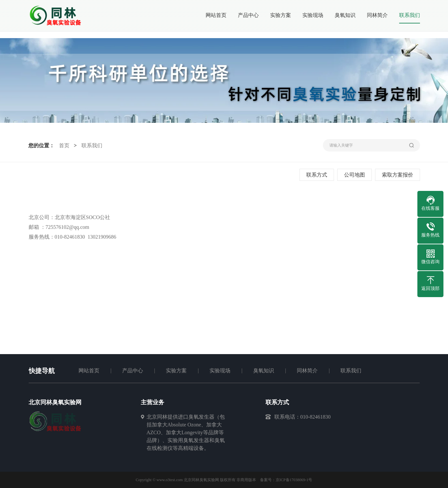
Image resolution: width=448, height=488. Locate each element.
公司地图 (355, 175)
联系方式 (317, 175)
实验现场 (220, 371)
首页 (64, 145)
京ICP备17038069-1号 (294, 480)
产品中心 (133, 371)
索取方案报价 (398, 175)
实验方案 (176, 371)
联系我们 (91, 145)
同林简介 (307, 371)
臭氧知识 (264, 371)
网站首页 (89, 371)
